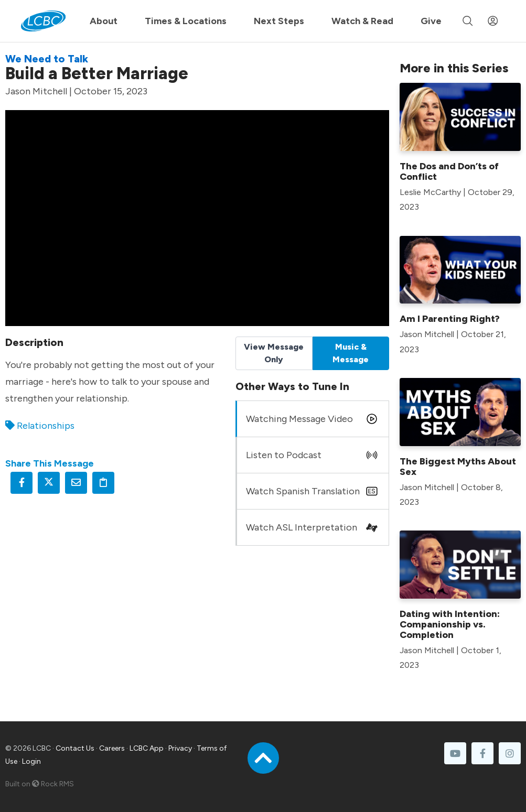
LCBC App (147, 748)
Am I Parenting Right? (450, 319)
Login (31, 761)
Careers (112, 748)
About (104, 21)
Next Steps (279, 21)
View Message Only (274, 353)
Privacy (180, 748)
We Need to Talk (47, 59)
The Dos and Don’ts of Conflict (449, 171)
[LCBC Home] (43, 21)
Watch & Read (362, 21)
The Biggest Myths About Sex (458, 467)
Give (431, 21)
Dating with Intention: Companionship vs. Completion (450, 624)
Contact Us (75, 748)
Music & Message (351, 353)
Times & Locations (186, 21)
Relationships (46, 426)
